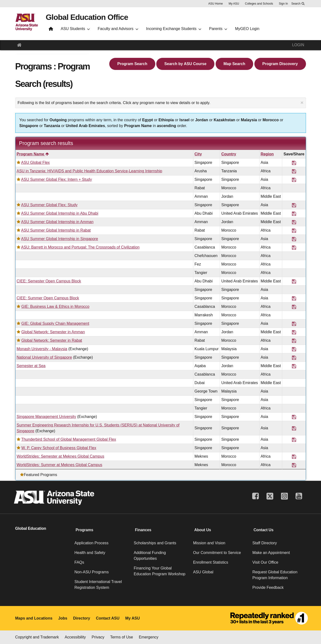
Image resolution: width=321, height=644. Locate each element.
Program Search (132, 64)
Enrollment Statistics (211, 562)
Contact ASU (108, 618)
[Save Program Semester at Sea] (294, 366)
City (198, 154)
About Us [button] (203, 530)
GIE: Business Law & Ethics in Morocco (55, 307)
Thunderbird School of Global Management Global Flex (69, 439)
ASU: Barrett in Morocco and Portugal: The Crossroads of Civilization (80, 247)
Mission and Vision (209, 543)
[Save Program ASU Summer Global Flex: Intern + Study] (294, 179)
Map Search (235, 64)
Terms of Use (122, 637)
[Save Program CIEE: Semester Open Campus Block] (294, 281)
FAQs (79, 562)
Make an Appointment (271, 553)
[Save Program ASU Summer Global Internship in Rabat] (294, 230)
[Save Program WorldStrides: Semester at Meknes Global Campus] (294, 456)
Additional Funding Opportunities (150, 556)
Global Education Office (87, 17)
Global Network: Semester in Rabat (52, 340)
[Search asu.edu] (298, 4)
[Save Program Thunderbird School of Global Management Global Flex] (294, 439)
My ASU (234, 4)
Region (267, 154)
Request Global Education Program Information (275, 575)
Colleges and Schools (259, 4)
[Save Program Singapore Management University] (294, 417)
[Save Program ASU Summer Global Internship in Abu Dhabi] (294, 213)
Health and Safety (90, 553)
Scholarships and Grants (155, 543)
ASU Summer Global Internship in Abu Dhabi (60, 213)
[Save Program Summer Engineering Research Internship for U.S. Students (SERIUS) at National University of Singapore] (294, 428)
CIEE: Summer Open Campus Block (48, 298)
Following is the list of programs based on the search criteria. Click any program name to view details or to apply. (161, 102)
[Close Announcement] (302, 102)
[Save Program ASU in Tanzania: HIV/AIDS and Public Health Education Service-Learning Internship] (294, 171)
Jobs (63, 618)
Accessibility (75, 637)
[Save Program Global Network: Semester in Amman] (294, 332)
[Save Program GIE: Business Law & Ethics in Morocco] (294, 307)
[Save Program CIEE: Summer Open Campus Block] (294, 298)
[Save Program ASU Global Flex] (294, 163)
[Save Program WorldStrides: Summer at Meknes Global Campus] (294, 465)
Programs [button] (84, 530)
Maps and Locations (34, 618)
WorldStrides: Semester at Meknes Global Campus (61, 456)
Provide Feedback (268, 587)
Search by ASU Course (185, 64)
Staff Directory (265, 543)
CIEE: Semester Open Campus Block (49, 281)
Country (229, 154)
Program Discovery (280, 64)
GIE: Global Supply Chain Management (55, 323)
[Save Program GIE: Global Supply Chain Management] (294, 323)
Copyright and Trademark (37, 637)
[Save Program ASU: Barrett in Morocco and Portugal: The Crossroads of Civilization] (294, 247)
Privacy (98, 637)
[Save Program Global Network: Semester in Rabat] (294, 340)
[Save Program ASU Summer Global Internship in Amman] (294, 222)
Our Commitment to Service (217, 553)
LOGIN (298, 45)
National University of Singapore (44, 357)
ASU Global (203, 572)
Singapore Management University (46, 417)
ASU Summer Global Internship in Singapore (60, 239)
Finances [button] (143, 530)
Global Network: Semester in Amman (53, 332)
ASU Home (216, 4)
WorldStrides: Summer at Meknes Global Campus (60, 465)
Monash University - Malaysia (42, 349)
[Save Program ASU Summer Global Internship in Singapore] (294, 239)
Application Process (91, 543)
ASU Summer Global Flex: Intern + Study (56, 179)
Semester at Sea (31, 366)
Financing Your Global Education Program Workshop (160, 571)
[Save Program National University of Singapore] (294, 357)
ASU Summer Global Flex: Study (49, 205)
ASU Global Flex (35, 163)
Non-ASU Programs (91, 572)
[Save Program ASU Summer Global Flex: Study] (294, 205)
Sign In (283, 4)
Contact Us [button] (263, 530)
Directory (82, 618)
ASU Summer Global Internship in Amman (57, 222)
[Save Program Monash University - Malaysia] (294, 349)
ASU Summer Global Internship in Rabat (56, 230)
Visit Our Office (265, 562)
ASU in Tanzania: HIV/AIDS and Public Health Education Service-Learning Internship (90, 171)
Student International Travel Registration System (98, 585)
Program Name (33, 154)
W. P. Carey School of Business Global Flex (59, 448)
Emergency (149, 637)
